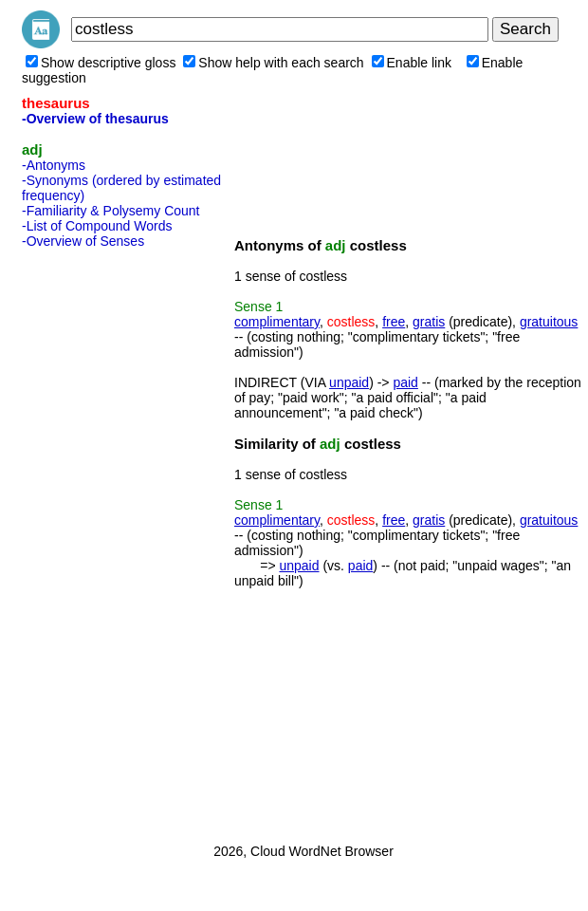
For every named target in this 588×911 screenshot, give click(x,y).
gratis (429, 322)
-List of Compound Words (97, 226)
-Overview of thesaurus (95, 119)
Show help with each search (273, 63)
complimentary (277, 322)
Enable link (412, 63)
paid (405, 382)
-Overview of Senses (83, 241)
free (394, 322)
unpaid (349, 382)
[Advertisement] (98, 540)
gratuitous (549, 322)
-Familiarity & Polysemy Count (111, 211)
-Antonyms (54, 165)
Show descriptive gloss (101, 63)
